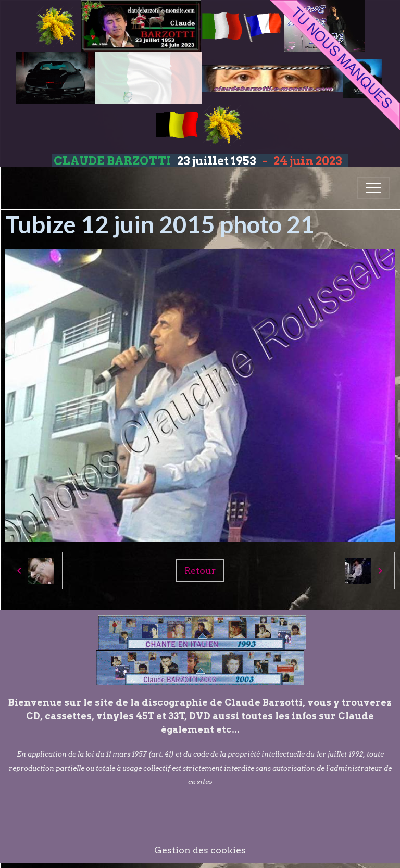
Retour (200, 570)
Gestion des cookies (200, 850)
